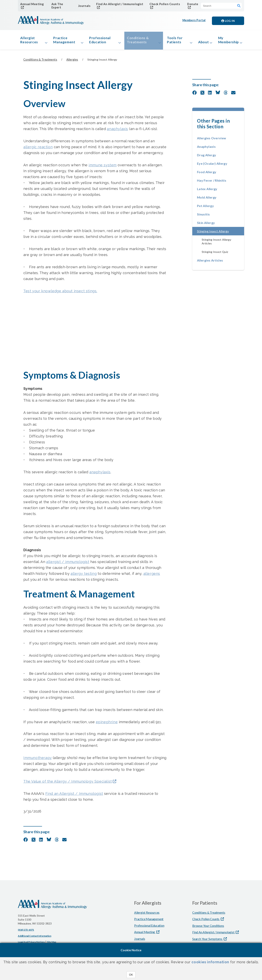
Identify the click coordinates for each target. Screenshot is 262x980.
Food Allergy (207, 174)
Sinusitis (203, 216)
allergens (152, 575)
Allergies (72, 61)
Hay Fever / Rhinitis (212, 182)
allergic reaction (38, 149)
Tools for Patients (172, 41)
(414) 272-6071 (26, 932)
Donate (192, 4)
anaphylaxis (117, 131)
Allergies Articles (210, 262)
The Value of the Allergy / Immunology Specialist (68, 783)
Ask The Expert (57, 6)
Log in (228, 21)
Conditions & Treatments (137, 41)
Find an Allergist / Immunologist (74, 796)
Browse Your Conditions (208, 928)
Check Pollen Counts (164, 4)
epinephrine (107, 724)
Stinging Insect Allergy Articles (216, 243)
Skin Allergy (206, 224)
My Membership (228, 41)
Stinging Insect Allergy (221, 233)
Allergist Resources (30, 41)
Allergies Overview (212, 140)
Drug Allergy (207, 157)
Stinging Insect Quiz (215, 254)
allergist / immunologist (68, 563)
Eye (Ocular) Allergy (212, 165)
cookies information (210, 962)
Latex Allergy (207, 191)
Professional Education (100, 41)
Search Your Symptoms (208, 941)
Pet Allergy (205, 208)
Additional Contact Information (35, 938)
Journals (84, 6)
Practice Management (65, 41)
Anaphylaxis (206, 148)
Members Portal (194, 21)
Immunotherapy (38, 759)
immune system (103, 167)
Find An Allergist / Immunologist (118, 4)
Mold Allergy (207, 199)
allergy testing (84, 575)
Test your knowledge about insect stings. (60, 293)
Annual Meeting (31, 4)
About (200, 43)
